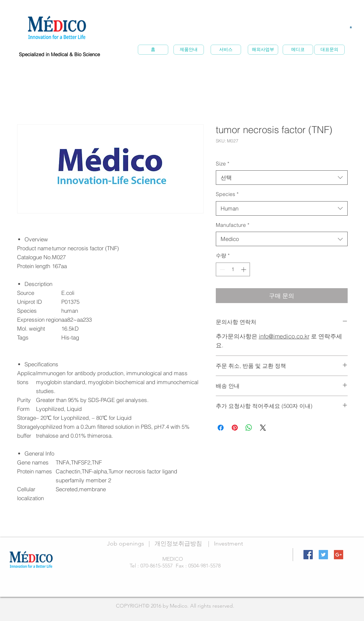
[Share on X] (263, 428)
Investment (228, 543)
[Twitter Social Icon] (323, 555)
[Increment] (244, 269)
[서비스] (226, 50)
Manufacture (233, 225)
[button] (351, 27)
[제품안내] (189, 50)
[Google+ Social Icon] (339, 555)
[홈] (153, 50)
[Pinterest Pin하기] (235, 428)
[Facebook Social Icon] (308, 555)
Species (227, 194)
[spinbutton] (233, 269)
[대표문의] (329, 50)
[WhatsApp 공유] (249, 428)
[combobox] (282, 178)
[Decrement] (222, 269)
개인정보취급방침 (178, 543)
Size (222, 164)
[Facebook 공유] (221, 428)
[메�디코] (298, 50)
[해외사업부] (263, 50)
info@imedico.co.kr (284, 336)
